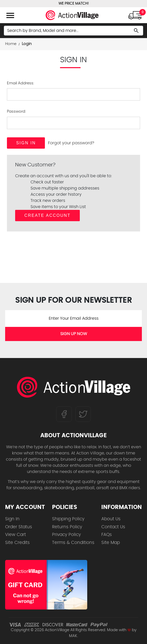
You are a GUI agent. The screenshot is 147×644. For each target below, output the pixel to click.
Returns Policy (67, 527)
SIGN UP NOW (74, 334)
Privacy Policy (66, 535)
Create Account (47, 215)
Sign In (12, 519)
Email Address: (21, 83)
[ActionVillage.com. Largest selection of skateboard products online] (73, 388)
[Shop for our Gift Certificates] (46, 585)
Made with (119, 630)
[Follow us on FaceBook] (64, 414)
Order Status (19, 527)
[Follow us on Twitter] (83, 414)
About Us (111, 519)
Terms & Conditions (73, 543)
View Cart (16, 535)
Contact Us (113, 527)
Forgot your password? (71, 143)
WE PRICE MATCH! (74, 4)
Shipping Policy (68, 519)
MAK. (73, 636)
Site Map (111, 543)
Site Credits (17, 543)
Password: (16, 111)
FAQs (107, 535)
